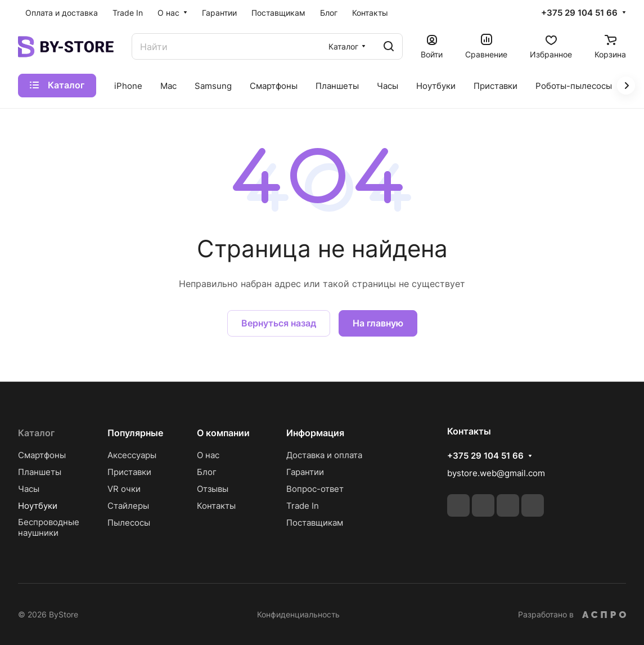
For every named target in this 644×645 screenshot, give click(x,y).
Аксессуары (132, 455)
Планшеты (40, 472)
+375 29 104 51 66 (579, 13)
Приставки (129, 472)
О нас (208, 455)
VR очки (124, 489)
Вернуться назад (279, 323)
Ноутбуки (38, 506)
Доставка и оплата (324, 455)
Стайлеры (128, 506)
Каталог (36, 433)
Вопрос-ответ (315, 489)
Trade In (303, 506)
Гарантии (305, 472)
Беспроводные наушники (50, 527)
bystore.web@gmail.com (496, 473)
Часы (29, 489)
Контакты (216, 506)
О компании (223, 433)
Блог (207, 472)
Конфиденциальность (298, 614)
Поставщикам (315, 523)
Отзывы (213, 489)
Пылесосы (129, 523)
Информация (315, 433)
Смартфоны (42, 455)
